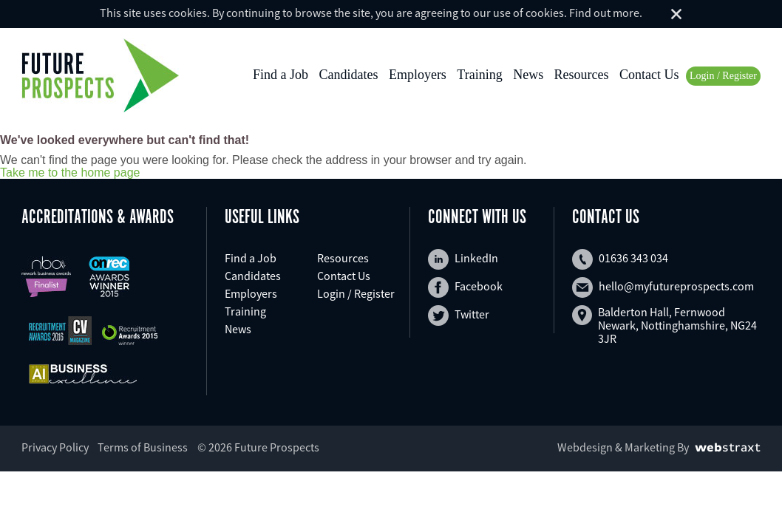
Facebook (465, 287)
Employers (418, 75)
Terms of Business (143, 447)
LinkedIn (463, 259)
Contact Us (649, 75)
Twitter (459, 316)
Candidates (348, 75)
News (528, 75)
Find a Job (280, 75)
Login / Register (723, 76)
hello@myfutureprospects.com (663, 287)
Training (479, 75)
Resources (582, 75)
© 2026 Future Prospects (258, 447)
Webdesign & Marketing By (623, 447)
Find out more (604, 13)
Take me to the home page (70, 173)
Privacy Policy (55, 447)
